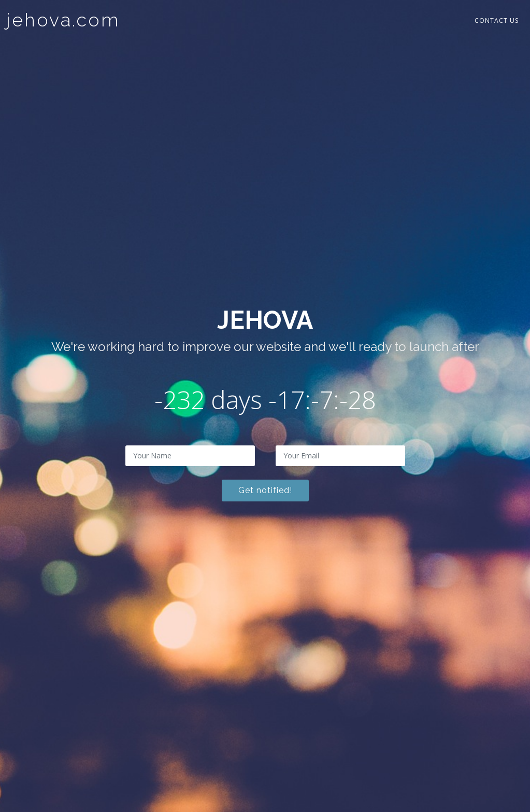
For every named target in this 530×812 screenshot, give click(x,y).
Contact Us (497, 20)
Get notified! (265, 490)
